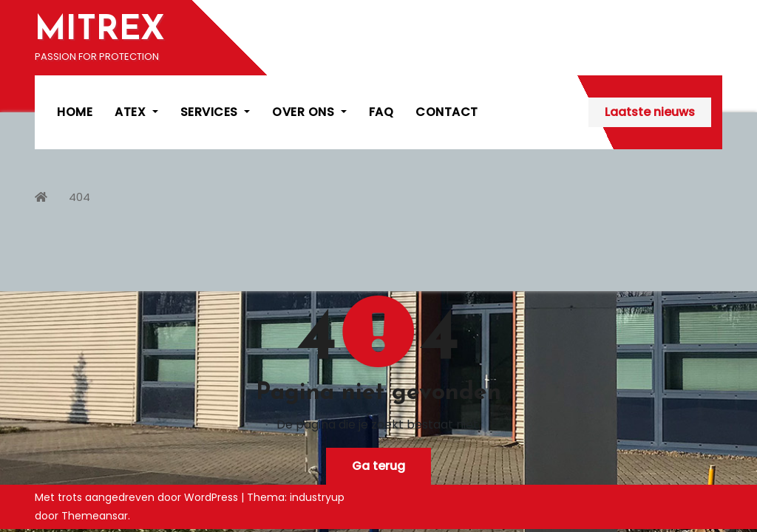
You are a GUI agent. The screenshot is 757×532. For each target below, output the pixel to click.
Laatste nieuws (650, 112)
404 (79, 197)
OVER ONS (309, 112)
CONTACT (447, 112)
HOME (75, 112)
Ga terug (378, 466)
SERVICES (215, 112)
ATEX (136, 112)
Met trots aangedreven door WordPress (138, 497)
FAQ (381, 112)
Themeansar (95, 516)
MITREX (100, 31)
